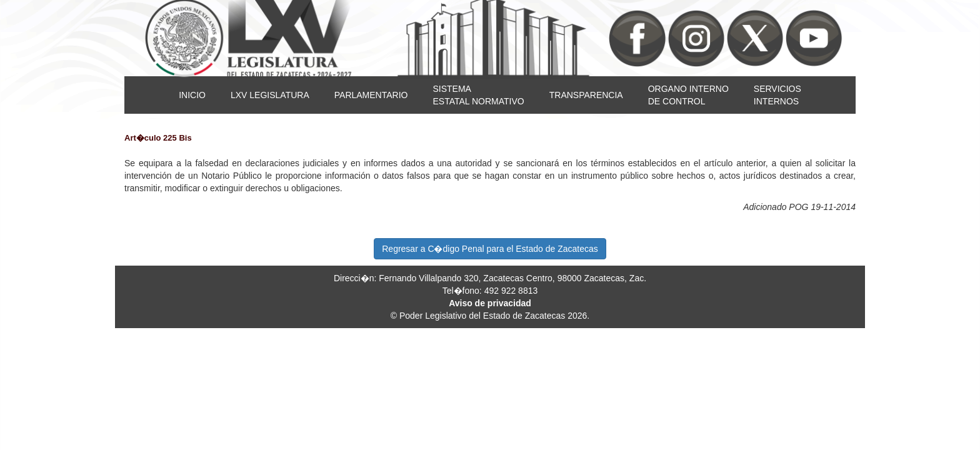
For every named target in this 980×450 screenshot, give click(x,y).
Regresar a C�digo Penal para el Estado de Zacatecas (490, 249)
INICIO (192, 95)
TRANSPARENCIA (586, 95)
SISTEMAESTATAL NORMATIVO (478, 95)
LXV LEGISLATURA (270, 95)
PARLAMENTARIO (371, 95)
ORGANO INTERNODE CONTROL (688, 95)
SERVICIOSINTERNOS (777, 95)
